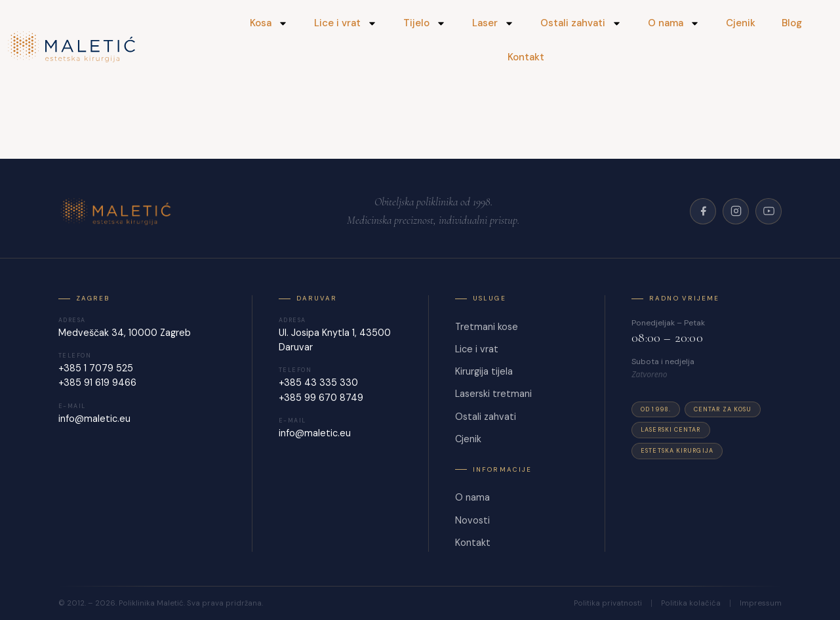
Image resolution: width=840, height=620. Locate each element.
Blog (792, 23)
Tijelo (425, 23)
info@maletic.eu (94, 419)
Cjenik (741, 23)
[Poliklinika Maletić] (118, 211)
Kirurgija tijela (484, 371)
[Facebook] (703, 211)
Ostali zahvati (581, 23)
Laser (493, 23)
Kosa (269, 23)
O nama (674, 23)
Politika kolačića (691, 604)
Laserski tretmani (493, 394)
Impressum (761, 604)
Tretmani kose (487, 327)
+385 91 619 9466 (97, 382)
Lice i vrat (346, 23)
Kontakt (526, 57)
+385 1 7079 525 (96, 368)
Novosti (472, 520)
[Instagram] (736, 211)
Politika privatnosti (608, 604)
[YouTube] (769, 211)
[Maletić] (106, 47)
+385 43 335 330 (318, 382)
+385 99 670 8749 (321, 398)
